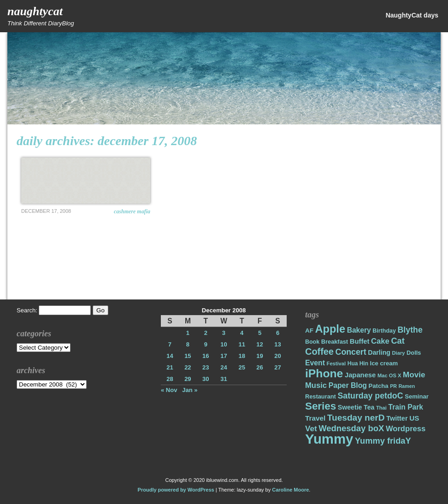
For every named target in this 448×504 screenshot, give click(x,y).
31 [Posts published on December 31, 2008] (224, 379)
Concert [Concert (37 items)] (351, 352)
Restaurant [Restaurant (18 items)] (321, 396)
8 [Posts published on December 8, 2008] (188, 344)
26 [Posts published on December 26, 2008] (259, 367)
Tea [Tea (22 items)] (369, 407)
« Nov (169, 390)
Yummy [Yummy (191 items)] (329, 439)
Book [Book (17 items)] (312, 342)
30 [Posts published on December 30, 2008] (206, 379)
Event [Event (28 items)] (315, 363)
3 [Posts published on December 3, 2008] (224, 333)
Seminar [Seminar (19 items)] (417, 396)
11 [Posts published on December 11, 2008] (242, 344)
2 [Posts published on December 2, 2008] (206, 333)
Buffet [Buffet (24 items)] (360, 341)
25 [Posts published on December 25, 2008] (242, 367)
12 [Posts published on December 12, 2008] (259, 344)
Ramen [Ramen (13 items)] (407, 386)
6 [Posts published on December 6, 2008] (278, 333)
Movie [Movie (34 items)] (414, 375)
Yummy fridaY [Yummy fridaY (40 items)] (383, 441)
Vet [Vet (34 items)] (311, 429)
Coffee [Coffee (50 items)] (319, 352)
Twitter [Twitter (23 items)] (397, 418)
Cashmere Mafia (132, 211)
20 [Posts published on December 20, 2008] (277, 356)
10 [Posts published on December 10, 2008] (224, 344)
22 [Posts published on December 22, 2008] (188, 367)
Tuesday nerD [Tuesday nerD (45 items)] (356, 418)
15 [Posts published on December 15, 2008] (188, 356)
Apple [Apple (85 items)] (330, 329)
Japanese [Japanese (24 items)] (360, 375)
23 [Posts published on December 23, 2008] (206, 367)
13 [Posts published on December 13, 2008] (277, 344)
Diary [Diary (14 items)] (399, 353)
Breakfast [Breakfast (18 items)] (335, 342)
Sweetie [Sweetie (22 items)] (350, 407)
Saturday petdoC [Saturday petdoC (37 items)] (370, 396)
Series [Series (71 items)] (321, 406)
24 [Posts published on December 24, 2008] (224, 367)
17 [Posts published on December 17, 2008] (224, 356)
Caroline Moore (290, 490)
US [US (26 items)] (414, 418)
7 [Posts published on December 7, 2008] (170, 344)
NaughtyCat (35, 11)
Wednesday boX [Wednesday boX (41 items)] (351, 428)
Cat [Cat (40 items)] (398, 341)
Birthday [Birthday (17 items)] (384, 331)
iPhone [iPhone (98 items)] (324, 373)
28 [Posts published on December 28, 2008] (170, 379)
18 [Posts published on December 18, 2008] (242, 356)
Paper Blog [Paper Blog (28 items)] (348, 385)
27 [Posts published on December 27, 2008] (277, 367)
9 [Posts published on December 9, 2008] (206, 344)
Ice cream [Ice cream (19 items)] (384, 363)
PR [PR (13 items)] (393, 386)
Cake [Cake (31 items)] (380, 341)
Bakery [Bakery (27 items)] (359, 330)
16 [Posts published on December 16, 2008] (206, 356)
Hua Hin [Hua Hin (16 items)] (358, 363)
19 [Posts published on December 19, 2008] (259, 356)
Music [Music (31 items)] (316, 385)
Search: (27, 310)
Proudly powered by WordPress (176, 490)
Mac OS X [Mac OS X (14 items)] (389, 375)
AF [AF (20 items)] (309, 331)
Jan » (190, 390)
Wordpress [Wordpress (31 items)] (406, 429)
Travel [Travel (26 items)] (315, 418)
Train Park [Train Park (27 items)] (406, 407)
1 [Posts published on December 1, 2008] (188, 333)
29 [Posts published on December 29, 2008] (188, 379)
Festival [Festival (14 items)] (336, 363)
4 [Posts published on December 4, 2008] (242, 333)
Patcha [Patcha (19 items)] (379, 386)
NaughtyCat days (412, 15)
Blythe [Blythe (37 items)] (410, 330)
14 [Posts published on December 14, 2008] (170, 356)
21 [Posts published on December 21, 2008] (170, 367)
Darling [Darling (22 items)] (379, 352)
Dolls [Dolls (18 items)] (414, 353)
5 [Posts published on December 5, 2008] (260, 333)
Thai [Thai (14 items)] (381, 408)
